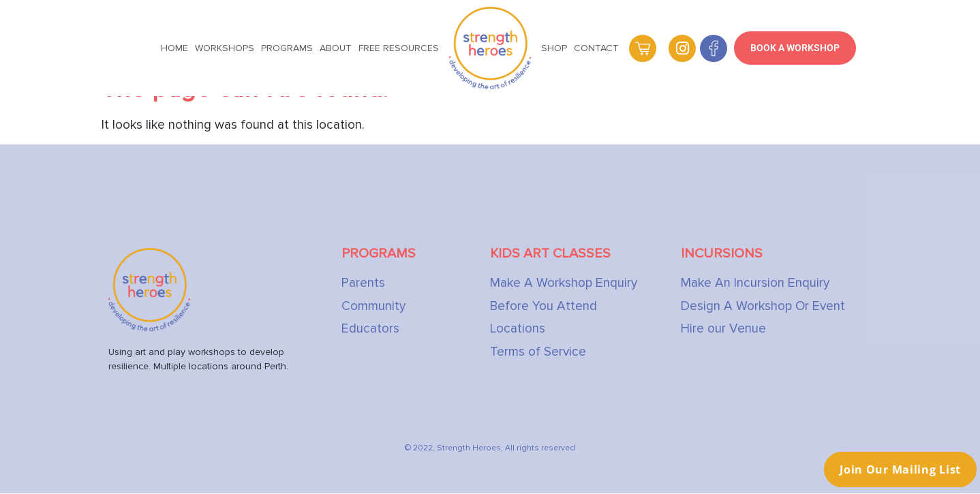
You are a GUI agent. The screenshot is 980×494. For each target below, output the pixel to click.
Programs (287, 48)
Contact (596, 48)
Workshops (225, 48)
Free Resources (399, 48)
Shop (554, 48)
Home (174, 48)
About (336, 48)
